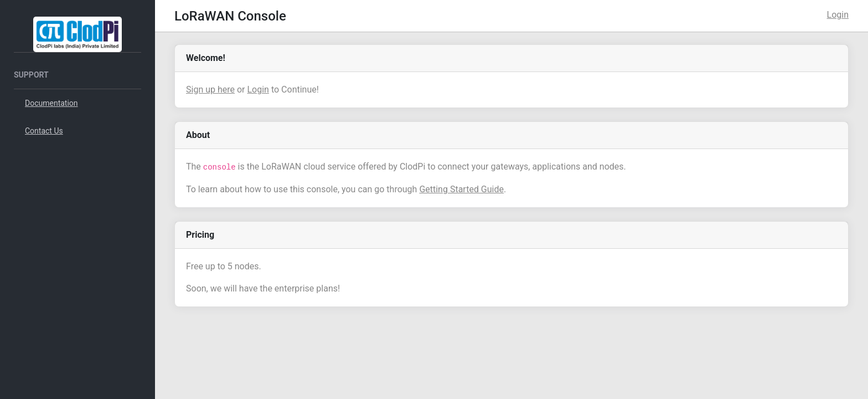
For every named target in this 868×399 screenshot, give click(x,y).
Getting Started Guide (461, 189)
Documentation (51, 103)
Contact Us (44, 131)
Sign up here (210, 89)
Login (838, 15)
